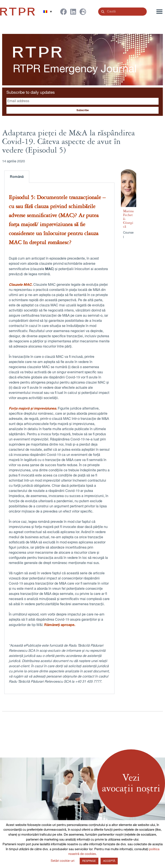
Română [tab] (17, 177)
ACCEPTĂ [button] (109, 861)
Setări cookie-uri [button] (63, 861)
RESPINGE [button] (89, 861)
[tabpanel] (59, 438)
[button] (48, 12)
